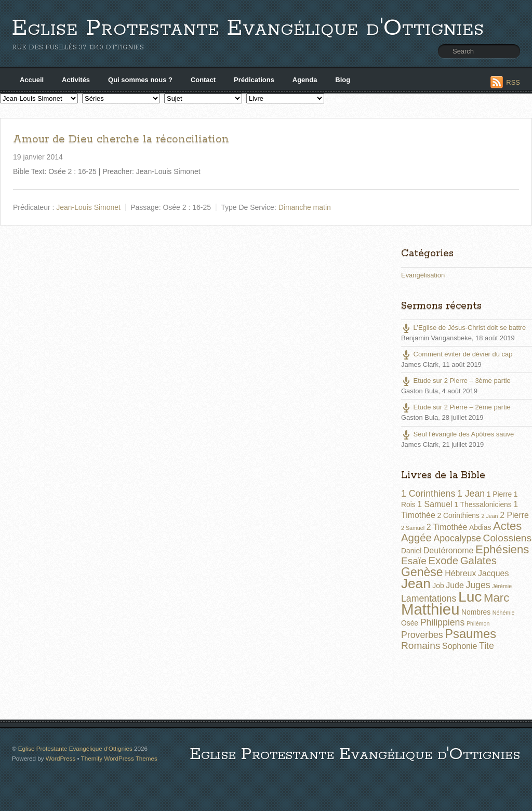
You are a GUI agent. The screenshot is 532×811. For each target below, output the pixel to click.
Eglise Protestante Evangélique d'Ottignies (248, 28)
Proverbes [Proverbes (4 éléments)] (422, 635)
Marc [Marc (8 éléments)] (496, 598)
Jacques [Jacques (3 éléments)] (493, 573)
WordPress (61, 758)
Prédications (254, 80)
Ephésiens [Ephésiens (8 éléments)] (502, 549)
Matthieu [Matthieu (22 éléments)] (430, 609)
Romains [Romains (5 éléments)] (421, 646)
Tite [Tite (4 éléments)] (487, 646)
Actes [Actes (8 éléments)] (507, 526)
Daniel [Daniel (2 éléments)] (411, 551)
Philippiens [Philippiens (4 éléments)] (443, 622)
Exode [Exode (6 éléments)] (443, 561)
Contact (203, 80)
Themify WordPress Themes (119, 758)
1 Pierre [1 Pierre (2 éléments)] (499, 494)
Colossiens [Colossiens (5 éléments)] (507, 538)
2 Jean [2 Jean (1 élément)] (490, 516)
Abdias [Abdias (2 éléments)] (480, 527)
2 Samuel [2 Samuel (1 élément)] (413, 528)
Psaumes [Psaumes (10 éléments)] (470, 634)
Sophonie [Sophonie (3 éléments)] (460, 646)
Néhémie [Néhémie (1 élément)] (504, 613)
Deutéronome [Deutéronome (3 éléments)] (449, 550)
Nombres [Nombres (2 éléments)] (476, 612)
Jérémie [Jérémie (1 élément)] (502, 586)
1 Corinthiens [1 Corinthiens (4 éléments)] (428, 494)
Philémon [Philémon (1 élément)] (478, 623)
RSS (513, 82)
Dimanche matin (305, 207)
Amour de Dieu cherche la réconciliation (121, 139)
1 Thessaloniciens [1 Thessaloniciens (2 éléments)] (483, 504)
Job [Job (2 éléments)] (438, 586)
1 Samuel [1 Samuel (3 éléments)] (435, 504)
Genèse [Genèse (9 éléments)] (422, 572)
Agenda (305, 80)
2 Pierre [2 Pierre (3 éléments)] (514, 515)
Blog (343, 80)
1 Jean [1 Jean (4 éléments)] (471, 494)
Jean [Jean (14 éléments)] (416, 583)
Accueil (32, 80)
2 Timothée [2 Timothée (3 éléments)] (447, 527)
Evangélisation (423, 275)
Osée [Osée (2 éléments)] (410, 623)
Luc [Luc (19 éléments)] (470, 596)
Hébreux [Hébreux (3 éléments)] (460, 573)
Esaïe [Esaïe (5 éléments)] (414, 561)
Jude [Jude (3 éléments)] (455, 585)
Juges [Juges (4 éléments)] (478, 585)
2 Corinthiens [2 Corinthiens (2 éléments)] (458, 515)
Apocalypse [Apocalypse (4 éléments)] (457, 538)
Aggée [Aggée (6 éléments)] (416, 538)
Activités (76, 80)
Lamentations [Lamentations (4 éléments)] (429, 599)
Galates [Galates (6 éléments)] (478, 561)
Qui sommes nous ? (140, 80)
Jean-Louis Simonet (88, 207)
